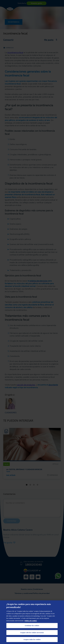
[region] (32, 622)
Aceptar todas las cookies (32, 639)
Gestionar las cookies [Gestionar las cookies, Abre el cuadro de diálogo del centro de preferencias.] (32, 625)
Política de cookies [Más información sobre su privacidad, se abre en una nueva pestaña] (31, 621)
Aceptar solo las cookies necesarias (32, 633)
